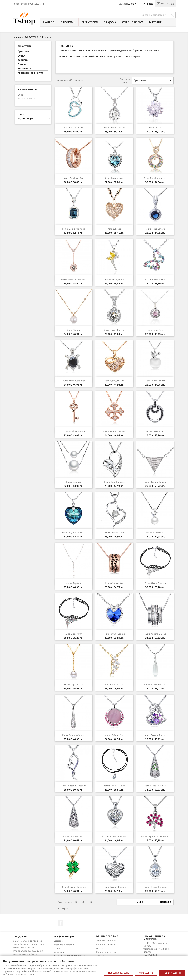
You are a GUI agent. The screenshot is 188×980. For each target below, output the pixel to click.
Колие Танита (74, 330)
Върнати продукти (106, 944)
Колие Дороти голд (74, 684)
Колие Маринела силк (155, 684)
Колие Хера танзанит (74, 836)
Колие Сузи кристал (114, 482)
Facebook (61, 923)
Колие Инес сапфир (155, 229)
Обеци (21, 56)
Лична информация (106, 941)
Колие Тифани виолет (155, 735)
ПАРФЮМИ (68, 22)
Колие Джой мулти (74, 634)
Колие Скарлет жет (114, 583)
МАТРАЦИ (156, 22)
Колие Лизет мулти (155, 279)
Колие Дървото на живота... (155, 836)
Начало (49, 22)
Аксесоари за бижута (30, 73)
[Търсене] (157, 15)
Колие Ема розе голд (74, 178)
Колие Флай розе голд (74, 431)
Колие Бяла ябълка (155, 381)
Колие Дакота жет (155, 431)
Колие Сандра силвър (74, 735)
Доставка (59, 941)
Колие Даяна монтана (74, 229)
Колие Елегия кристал (155, 887)
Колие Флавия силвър (155, 482)
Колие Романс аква (114, 178)
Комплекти (24, 69)
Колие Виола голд (114, 684)
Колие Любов (114, 229)
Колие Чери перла (155, 533)
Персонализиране (119, 973)
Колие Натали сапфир (114, 634)
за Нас (58, 948)
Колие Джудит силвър (114, 887)
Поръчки (101, 948)
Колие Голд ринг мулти (155, 178)
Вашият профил (107, 936)
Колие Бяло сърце (114, 533)
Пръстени (23, 51)
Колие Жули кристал (114, 127)
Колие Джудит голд (114, 381)
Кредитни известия (106, 952)
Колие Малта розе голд (114, 431)
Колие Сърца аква (74, 127)
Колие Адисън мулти (114, 786)
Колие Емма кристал (114, 330)
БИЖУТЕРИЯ (90, 22)
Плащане (59, 952)
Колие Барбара (74, 583)
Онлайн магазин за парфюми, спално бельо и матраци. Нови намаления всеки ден (28, 944)
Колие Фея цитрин (114, 279)
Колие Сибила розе (114, 735)
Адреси (100, 956)
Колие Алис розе (155, 330)
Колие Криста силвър (155, 634)
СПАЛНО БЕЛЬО (133, 22)
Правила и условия (64, 945)
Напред (166, 902)
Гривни (22, 64)
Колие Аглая (155, 127)
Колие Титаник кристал (114, 836)
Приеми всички (172, 973)
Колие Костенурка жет (74, 381)
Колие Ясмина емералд (74, 887)
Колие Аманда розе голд (74, 279)
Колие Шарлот (74, 482)
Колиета (23, 60)
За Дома (110, 22)
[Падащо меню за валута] (132, 4)
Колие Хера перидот (155, 786)
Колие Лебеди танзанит (74, 786)
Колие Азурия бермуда (74, 533)
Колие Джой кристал (155, 583)
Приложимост (153, 81)
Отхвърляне (146, 973)
